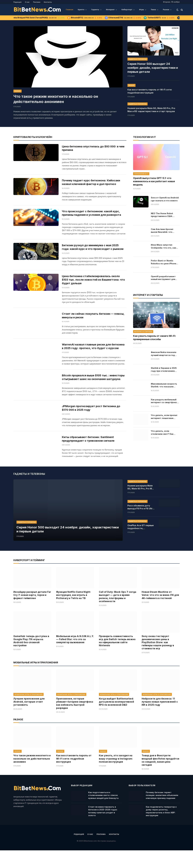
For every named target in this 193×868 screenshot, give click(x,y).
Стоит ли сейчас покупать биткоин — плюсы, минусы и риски (94, 320)
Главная (69, 10)
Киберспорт (127, 10)
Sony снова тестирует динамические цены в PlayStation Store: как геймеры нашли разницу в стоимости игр (158, 660)
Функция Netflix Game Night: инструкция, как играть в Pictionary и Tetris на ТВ (74, 613)
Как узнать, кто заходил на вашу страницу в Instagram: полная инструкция (116, 776)
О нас (27, 2)
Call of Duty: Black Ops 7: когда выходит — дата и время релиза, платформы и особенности (118, 614)
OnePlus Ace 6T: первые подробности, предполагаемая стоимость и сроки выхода (141, 545)
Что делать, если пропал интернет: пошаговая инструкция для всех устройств (164, 417)
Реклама (37, 2)
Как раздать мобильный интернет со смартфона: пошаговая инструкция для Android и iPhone (165, 401)
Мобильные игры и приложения (28, 712)
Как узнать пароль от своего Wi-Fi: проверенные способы (154, 338)
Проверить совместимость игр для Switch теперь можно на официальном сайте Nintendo (117, 658)
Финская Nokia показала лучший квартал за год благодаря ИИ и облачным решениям (165, 354)
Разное (166, 10)
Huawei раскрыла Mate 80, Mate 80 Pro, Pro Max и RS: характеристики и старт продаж (151, 105)
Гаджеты (95, 10)
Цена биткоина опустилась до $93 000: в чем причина (94, 148)
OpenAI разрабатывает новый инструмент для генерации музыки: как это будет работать (165, 278)
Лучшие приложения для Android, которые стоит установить (29, 719)
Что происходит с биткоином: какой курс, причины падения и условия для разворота (92, 215)
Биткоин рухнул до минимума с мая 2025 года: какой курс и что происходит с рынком (94, 250)
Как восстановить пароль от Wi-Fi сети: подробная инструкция (150, 86)
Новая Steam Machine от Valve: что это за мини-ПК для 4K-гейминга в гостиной (160, 613)
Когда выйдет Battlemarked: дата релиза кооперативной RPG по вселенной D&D (116, 719)
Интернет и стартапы (143, 332)
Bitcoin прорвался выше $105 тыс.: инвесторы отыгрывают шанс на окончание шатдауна (93, 390)
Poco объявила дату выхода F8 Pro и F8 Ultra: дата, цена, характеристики (141, 525)
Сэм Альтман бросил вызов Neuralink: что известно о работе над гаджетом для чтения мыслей (163, 231)
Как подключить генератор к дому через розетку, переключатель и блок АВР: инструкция (161, 829)
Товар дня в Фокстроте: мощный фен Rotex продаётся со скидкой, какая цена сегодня (160, 778)
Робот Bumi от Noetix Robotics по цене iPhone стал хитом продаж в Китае (164, 262)
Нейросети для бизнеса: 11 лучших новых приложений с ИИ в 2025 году (160, 719)
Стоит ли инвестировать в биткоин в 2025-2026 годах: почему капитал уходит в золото (103, 829)
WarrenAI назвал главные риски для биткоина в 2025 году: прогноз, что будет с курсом (93, 355)
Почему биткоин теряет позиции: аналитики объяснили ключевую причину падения (162, 813)
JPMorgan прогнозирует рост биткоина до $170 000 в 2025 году (92, 423)
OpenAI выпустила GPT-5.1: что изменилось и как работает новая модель (154, 181)
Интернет (110, 10)
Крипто (81, 10)
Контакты (48, 2)
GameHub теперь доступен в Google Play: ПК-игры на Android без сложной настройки (31, 658)
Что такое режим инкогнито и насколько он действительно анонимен (56, 99)
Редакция (17, 2)
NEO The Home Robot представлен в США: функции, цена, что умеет (165, 215)
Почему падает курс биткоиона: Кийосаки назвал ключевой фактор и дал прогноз (92, 183)
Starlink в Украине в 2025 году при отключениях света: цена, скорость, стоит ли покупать (164, 369)
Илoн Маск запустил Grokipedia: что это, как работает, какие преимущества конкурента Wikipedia (164, 246)
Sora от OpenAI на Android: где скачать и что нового (165, 199)
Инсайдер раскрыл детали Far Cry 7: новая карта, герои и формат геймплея (32, 613)
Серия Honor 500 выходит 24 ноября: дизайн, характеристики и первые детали (153, 65)
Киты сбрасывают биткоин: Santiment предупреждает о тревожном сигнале (89, 455)
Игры (142, 10)
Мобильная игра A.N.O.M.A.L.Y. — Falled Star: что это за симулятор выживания (75, 657)
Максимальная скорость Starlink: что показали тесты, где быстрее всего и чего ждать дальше (165, 385)
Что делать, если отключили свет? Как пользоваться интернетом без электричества (165, 432)
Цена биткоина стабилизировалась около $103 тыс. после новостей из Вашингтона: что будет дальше (94, 284)
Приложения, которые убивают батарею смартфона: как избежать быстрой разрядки (75, 721)
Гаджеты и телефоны (138, 59)
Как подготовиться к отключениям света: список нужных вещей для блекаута (103, 813)
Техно (153, 10)
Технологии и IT (141, 174)
